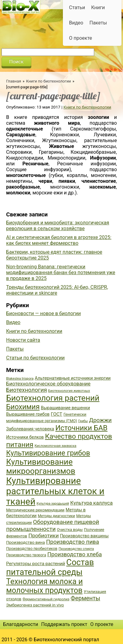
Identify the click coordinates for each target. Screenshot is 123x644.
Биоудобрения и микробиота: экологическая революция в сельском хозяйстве (58, 226)
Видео (76, 23)
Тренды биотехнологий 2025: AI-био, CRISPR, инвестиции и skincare (57, 290)
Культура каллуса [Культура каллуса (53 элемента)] (91, 503)
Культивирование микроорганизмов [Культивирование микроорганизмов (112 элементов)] (41, 466)
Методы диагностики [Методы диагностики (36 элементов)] (56, 516)
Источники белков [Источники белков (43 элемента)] (25, 437)
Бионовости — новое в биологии (44, 313)
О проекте (81, 38)
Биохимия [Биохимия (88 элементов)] (23, 407)
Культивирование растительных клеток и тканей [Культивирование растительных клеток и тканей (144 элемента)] (55, 491)
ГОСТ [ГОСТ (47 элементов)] (57, 414)
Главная (14, 81)
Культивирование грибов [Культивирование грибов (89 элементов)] (48, 453)
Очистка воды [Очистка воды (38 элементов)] (70, 530)
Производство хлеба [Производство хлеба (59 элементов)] (75, 554)
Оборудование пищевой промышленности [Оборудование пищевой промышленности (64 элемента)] (53, 525)
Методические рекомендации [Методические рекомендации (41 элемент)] (35, 510)
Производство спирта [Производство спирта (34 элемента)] (76, 549)
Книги (98, 7)
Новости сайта (23, 340)
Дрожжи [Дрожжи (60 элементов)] (100, 420)
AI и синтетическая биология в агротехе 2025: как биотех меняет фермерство (59, 240)
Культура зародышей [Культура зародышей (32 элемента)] (53, 504)
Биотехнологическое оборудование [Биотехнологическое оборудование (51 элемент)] (48, 384)
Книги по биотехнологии (48, 81)
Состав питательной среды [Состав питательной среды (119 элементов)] (50, 567)
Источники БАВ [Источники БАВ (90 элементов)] (81, 428)
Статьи (77, 7)
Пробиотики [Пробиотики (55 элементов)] (43, 535)
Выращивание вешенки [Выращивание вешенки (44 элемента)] (65, 408)
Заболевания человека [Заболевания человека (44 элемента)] (30, 429)
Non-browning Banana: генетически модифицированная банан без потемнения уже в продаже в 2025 (61, 272)
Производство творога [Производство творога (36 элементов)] (26, 555)
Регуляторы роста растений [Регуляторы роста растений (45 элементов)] (36, 564)
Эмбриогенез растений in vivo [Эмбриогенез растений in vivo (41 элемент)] (35, 605)
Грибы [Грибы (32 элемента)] (83, 421)
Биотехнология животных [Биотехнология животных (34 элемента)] (69, 391)
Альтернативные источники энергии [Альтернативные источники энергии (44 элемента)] (73, 378)
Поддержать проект (64, 624)
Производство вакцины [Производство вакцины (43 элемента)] (84, 536)
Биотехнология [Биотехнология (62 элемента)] (27, 390)
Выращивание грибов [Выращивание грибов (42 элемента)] (28, 414)
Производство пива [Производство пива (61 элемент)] (72, 542)
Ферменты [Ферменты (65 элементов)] (85, 598)
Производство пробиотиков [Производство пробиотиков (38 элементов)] (32, 548)
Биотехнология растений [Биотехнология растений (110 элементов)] (53, 398)
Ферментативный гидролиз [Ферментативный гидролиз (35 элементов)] (46, 599)
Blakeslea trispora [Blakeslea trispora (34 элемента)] (20, 379)
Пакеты (98, 23)
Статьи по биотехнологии (35, 358)
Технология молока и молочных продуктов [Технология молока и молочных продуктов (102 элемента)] (44, 586)
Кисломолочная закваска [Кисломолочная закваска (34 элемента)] (56, 446)
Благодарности (21, 624)
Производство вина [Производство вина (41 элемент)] (25, 542)
